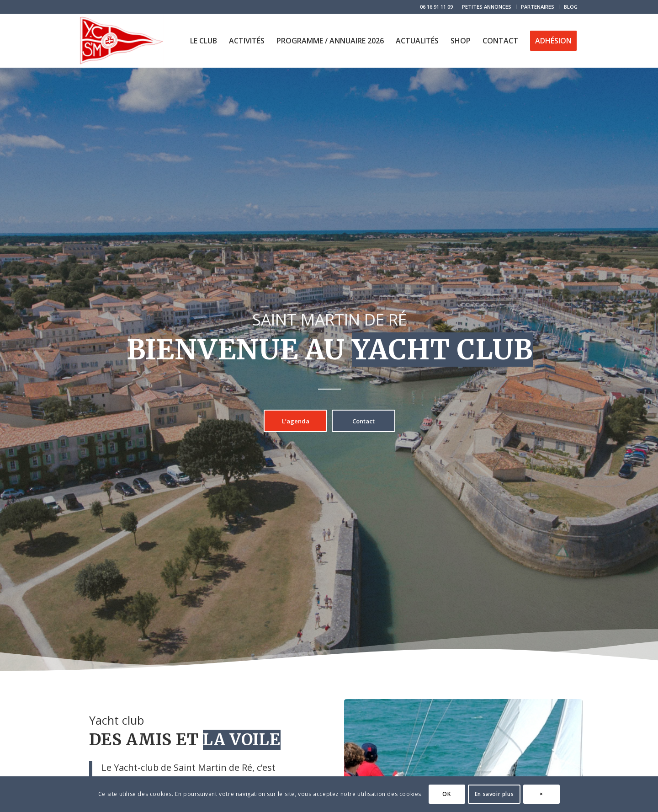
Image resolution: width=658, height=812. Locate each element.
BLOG (571, 7)
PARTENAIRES (538, 7)
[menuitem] (487, 7)
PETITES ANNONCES (487, 7)
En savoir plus (494, 794)
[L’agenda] (295, 421)
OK (446, 794)
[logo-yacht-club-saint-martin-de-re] (120, 41)
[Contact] (363, 421)
